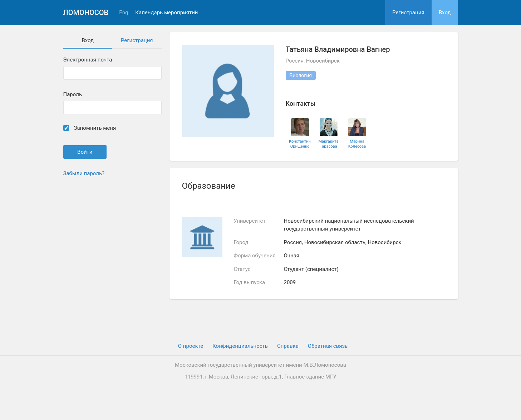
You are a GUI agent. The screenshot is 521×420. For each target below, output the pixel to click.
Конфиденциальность (240, 346)
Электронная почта (88, 60)
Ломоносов (86, 13)
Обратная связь (328, 346)
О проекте (191, 346)
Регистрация (408, 13)
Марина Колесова (357, 144)
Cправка (288, 346)
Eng (124, 13)
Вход (445, 13)
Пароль (73, 95)
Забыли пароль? (84, 173)
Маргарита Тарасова (328, 144)
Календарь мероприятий (166, 13)
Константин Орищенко (300, 144)
